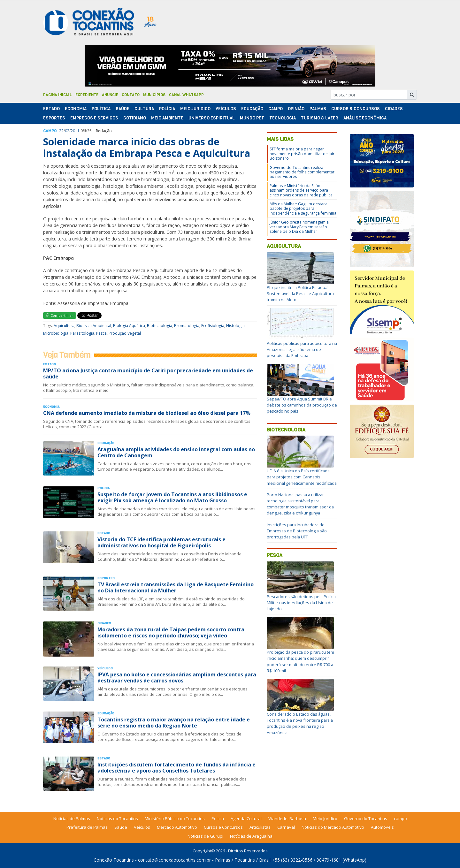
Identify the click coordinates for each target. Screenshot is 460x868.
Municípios (154, 95)
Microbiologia (56, 333)
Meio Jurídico (195, 109)
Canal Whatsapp (186, 95)
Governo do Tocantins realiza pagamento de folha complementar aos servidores (302, 172)
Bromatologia (187, 326)
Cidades (394, 109)
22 (61, 131)
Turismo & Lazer (320, 118)
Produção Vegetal (125, 333)
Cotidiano (135, 118)
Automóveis (382, 827)
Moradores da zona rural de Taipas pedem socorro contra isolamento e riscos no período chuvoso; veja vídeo (171, 632)
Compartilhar (60, 315)
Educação (252, 109)
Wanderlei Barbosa (287, 819)
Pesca (101, 333)
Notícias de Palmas (72, 819)
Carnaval (286, 827)
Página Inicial (57, 95)
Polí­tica (101, 109)
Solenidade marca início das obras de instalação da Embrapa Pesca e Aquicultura (147, 147)
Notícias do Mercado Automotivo (333, 827)
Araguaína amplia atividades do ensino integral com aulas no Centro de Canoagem (176, 452)
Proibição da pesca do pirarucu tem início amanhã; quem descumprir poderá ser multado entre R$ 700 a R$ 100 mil (300, 661)
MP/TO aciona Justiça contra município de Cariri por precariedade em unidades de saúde (148, 373)
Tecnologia (283, 118)
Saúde (123, 109)
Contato (131, 95)
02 (67, 131)
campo (400, 819)
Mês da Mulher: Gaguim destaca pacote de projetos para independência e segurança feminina (303, 209)
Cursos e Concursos (223, 827)
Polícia (218, 819)
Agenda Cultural (246, 819)
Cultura (144, 109)
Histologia (235, 326)
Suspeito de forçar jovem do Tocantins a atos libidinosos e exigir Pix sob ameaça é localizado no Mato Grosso (172, 497)
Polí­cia (167, 109)
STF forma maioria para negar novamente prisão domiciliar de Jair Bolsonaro (302, 154)
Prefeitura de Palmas (87, 827)
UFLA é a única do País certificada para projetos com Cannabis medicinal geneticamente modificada (302, 477)
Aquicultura (64, 326)
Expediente (87, 95)
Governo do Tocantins (366, 819)
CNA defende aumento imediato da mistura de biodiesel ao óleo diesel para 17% (147, 413)
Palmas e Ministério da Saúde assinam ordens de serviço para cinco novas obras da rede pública (301, 190)
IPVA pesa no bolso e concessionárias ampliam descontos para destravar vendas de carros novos (177, 678)
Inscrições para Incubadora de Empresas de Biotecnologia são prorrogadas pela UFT (297, 531)
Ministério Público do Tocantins (175, 819)
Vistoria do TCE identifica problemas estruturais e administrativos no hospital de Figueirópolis (161, 542)
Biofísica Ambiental (94, 326)
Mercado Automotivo (177, 827)
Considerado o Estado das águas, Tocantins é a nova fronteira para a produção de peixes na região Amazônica (300, 723)
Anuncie (110, 95)
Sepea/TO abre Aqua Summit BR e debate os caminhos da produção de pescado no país (302, 405)
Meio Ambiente (167, 118)
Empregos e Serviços (94, 118)
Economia (76, 109)
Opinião (296, 109)
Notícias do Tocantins (117, 819)
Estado (51, 109)
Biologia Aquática (129, 326)
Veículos (226, 109)
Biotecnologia (160, 326)
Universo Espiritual (212, 118)
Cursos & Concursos (356, 109)
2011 (75, 131)
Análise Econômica (365, 118)
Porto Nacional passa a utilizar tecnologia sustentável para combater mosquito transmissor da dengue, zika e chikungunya (300, 504)
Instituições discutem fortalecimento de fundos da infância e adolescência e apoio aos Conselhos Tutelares (176, 768)
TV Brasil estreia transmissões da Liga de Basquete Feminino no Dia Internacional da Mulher (176, 587)
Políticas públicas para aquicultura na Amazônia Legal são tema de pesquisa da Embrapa (302, 349)
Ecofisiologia (213, 326)
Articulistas (260, 827)
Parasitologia (82, 333)
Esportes (54, 118)
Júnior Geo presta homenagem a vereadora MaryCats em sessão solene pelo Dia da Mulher (299, 227)
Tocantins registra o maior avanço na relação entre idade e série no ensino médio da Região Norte (174, 723)
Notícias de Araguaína (251, 836)
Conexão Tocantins (114, 860)
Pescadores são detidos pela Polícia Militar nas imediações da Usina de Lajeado (301, 603)
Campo (276, 109)
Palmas (318, 109)
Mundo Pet (252, 118)
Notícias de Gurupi (205, 836)
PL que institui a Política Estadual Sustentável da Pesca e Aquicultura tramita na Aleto (300, 293)
